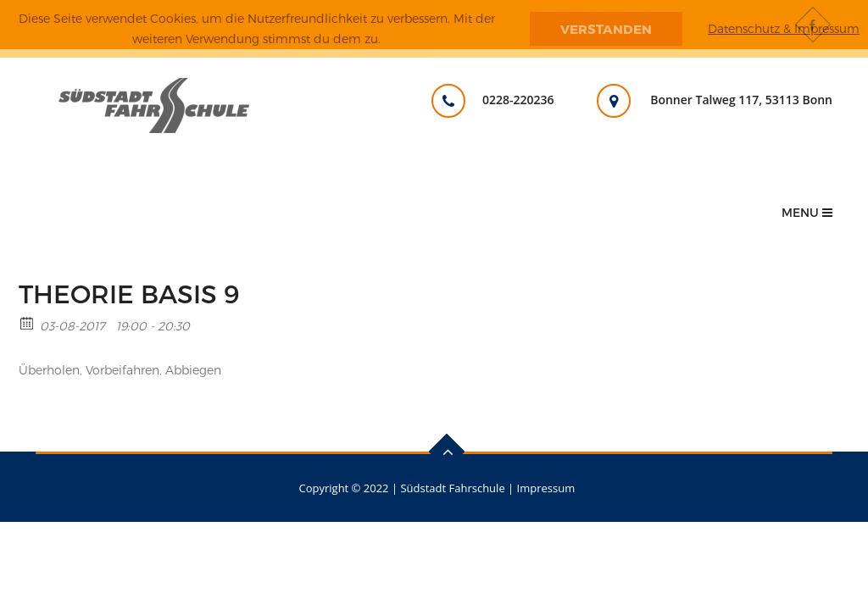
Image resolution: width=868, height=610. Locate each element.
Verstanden (606, 29)
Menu (807, 212)
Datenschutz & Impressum (784, 28)
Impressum (546, 488)
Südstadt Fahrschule (452, 488)
